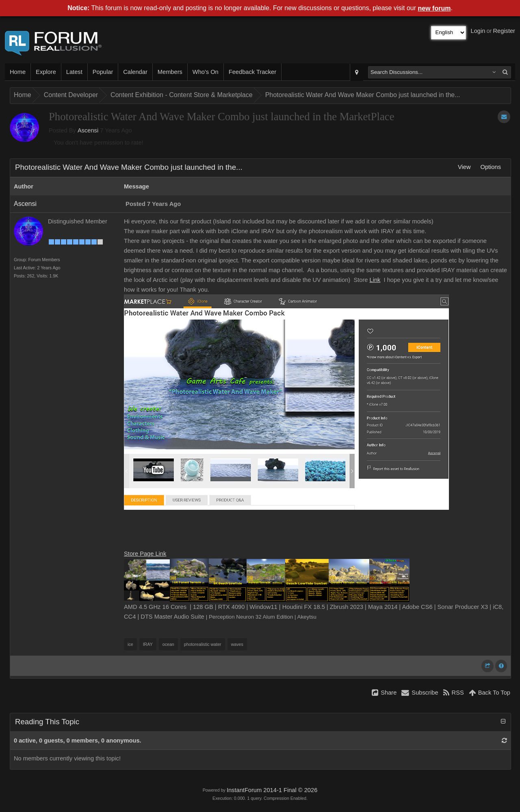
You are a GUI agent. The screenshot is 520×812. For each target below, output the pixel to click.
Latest (74, 72)
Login (478, 31)
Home (18, 72)
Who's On (206, 72)
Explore (46, 72)
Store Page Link (145, 554)
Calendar (135, 72)
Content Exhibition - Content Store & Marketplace (182, 95)
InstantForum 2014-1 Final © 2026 (272, 790)
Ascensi (88, 130)
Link (375, 280)
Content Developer (71, 95)
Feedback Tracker (252, 72)
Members (170, 72)
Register (504, 31)
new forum (434, 8)
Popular (103, 72)
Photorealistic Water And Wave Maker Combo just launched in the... (363, 95)
